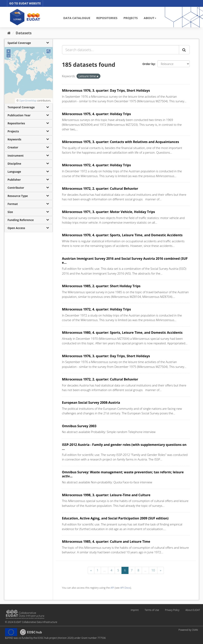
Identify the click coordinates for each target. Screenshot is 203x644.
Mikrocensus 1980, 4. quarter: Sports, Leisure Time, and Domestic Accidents (122, 333)
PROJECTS (131, 18)
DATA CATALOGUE (77, 18)
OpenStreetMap (28, 101)
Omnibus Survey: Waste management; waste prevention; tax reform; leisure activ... (123, 474)
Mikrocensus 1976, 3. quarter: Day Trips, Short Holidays (106, 90)
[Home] (9, 33)
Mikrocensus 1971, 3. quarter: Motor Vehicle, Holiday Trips (109, 212)
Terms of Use (152, 610)
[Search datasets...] (121, 50)
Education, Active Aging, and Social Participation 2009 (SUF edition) (115, 518)
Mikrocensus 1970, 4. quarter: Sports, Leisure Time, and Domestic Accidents (122, 235)
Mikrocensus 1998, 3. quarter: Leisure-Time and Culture (106, 495)
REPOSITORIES (107, 18)
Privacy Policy (172, 610)
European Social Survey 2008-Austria (91, 403)
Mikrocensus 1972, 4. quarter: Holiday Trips (96, 165)
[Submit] (184, 50)
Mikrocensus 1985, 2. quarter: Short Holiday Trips (101, 286)
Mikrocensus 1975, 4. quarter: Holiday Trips (96, 114)
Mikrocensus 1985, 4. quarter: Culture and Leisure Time (106, 542)
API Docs (125, 588)
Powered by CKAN (188, 630)
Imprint (135, 610)
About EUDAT (193, 610)
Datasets (24, 33)
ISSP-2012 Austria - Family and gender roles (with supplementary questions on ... (124, 447)
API (112, 588)
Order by (148, 64)
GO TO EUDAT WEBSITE (25, 3)
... (105, 570)
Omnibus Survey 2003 (79, 426)
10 (153, 570)
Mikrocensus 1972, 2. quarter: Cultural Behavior (100, 189)
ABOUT (150, 18)
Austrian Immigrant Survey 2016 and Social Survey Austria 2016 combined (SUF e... (125, 261)
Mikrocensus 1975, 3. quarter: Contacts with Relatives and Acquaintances (121, 142)
